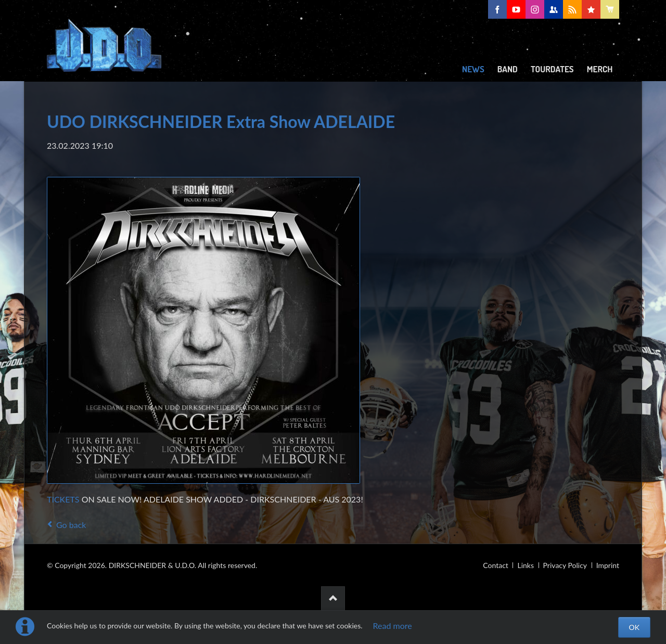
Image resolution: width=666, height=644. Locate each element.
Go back (71, 525)
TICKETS (63, 499)
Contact (496, 565)
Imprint (608, 565)
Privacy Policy (565, 565)
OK (634, 627)
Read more (393, 626)
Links (526, 565)
